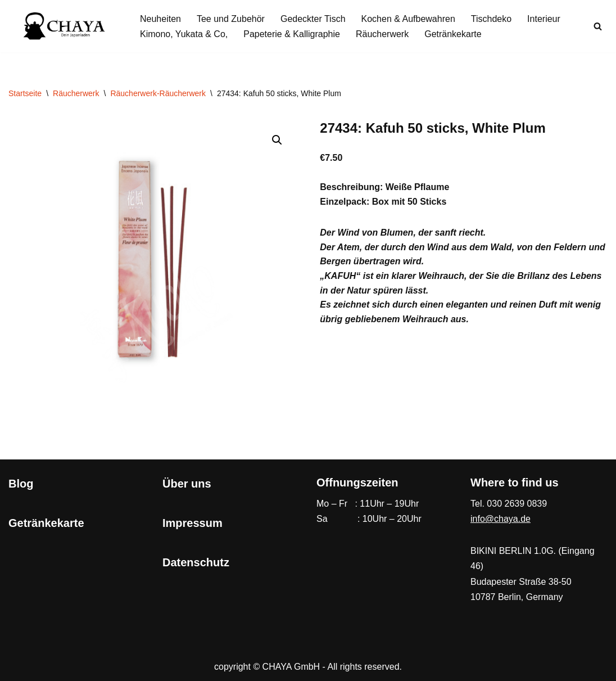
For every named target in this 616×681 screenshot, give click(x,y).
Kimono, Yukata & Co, (184, 34)
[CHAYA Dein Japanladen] (65, 26)
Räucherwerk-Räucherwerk (158, 93)
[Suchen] (598, 26)
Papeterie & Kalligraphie (292, 34)
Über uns (187, 484)
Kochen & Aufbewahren (408, 19)
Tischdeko (491, 19)
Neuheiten (160, 19)
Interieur (544, 19)
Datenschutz (196, 562)
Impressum (192, 523)
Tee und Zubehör (231, 19)
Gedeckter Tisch (313, 19)
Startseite (25, 93)
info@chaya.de (500, 519)
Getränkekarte (453, 34)
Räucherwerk (382, 34)
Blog (21, 484)
